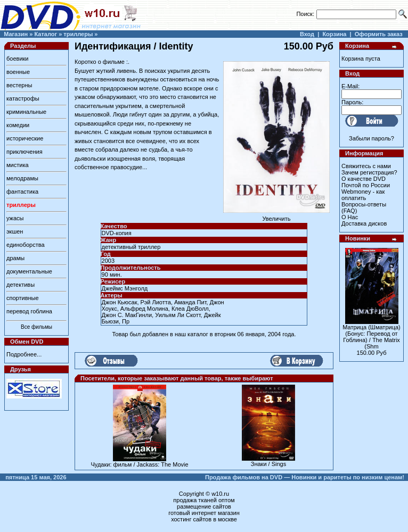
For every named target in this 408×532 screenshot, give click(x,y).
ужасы (15, 218)
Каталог (46, 34)
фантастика (22, 192)
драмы (15, 258)
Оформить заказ (379, 34)
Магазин (16, 34)
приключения (25, 152)
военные (18, 72)
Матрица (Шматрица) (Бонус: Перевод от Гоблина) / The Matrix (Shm (372, 337)
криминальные (26, 112)
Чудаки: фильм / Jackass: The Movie (139, 464)
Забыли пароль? (372, 138)
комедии (18, 125)
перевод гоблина (29, 311)
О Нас (350, 217)
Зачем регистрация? (369, 172)
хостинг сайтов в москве (204, 519)
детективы (21, 285)
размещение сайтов (204, 506)
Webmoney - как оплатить (363, 195)
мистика (18, 165)
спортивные (23, 298)
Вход (307, 34)
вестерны (19, 85)
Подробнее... (24, 354)
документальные (29, 271)
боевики (17, 59)
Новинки (358, 238)
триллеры (78, 34)
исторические (25, 138)
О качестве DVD (364, 179)
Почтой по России (366, 185)
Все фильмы (36, 327)
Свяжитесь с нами (366, 166)
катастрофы (23, 98)
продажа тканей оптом (204, 500)
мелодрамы (22, 178)
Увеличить (276, 216)
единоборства (26, 245)
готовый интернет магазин (204, 513)
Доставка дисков (364, 223)
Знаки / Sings (268, 464)
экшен (15, 231)
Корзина (334, 34)
